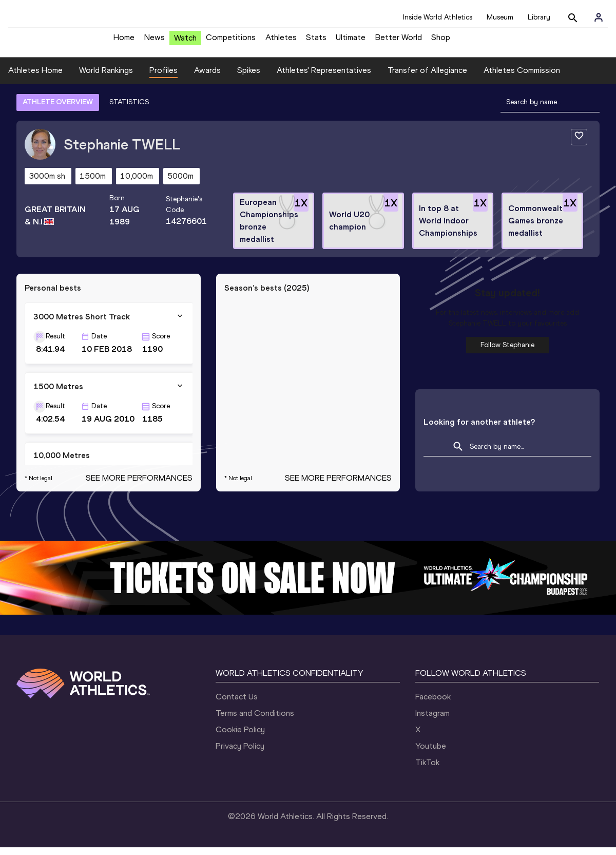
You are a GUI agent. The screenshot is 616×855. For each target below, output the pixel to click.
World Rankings (106, 78)
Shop (441, 41)
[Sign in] (599, 17)
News (155, 41)
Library (539, 17)
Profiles (163, 78)
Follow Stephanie (507, 353)
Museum (500, 17)
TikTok (427, 770)
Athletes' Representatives (324, 78)
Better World (399, 41)
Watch (185, 42)
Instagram (432, 721)
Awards (207, 78)
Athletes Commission (522, 78)
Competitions (231, 41)
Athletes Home (35, 78)
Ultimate (351, 41)
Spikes (249, 78)
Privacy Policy (240, 754)
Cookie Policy (240, 737)
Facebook (433, 704)
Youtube (431, 754)
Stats (316, 41)
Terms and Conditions (255, 721)
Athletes (281, 41)
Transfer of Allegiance (427, 78)
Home (124, 41)
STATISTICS (129, 110)
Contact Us (237, 704)
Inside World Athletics (438, 17)
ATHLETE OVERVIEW (58, 110)
